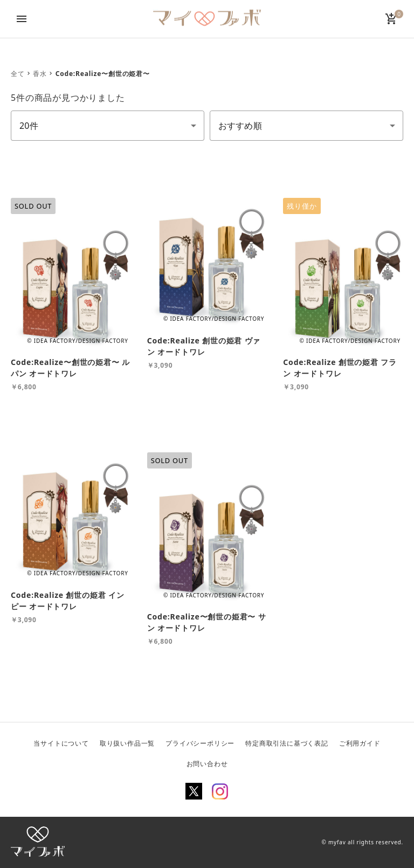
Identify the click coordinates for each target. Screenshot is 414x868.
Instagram (220, 791)
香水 (40, 74)
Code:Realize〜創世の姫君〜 (103, 74)
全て (18, 74)
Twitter (194, 791)
